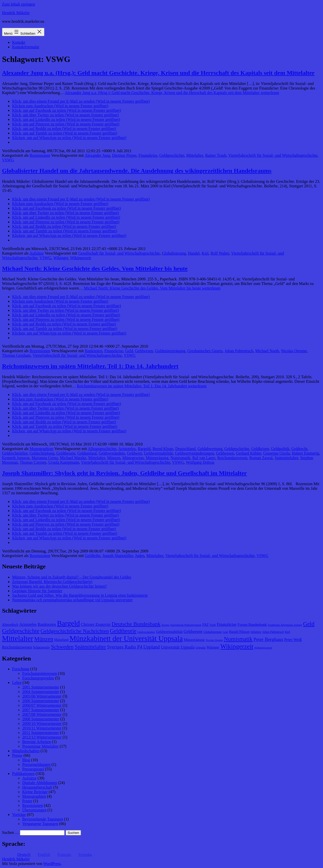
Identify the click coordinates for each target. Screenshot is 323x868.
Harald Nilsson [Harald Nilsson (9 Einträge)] (239, 632)
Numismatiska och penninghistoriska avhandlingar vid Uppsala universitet (72, 600)
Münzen (114, 458)
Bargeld (144, 449)
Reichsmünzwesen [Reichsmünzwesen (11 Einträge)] (17, 647)
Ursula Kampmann (64, 462)
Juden (140, 556)
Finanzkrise (148, 155)
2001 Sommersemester (41, 687)
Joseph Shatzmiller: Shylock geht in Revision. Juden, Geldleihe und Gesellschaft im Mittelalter (124, 473)
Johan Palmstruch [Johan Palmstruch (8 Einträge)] (273, 632)
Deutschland (185, 449)
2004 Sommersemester (41, 692)
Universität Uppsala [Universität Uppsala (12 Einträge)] (178, 647)
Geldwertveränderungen (194, 453)
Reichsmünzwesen (232, 458)
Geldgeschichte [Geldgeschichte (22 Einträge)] (21, 631)
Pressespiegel (33, 769)
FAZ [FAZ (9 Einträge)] (206, 625)
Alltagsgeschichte (102, 449)
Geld (129, 351)
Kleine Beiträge (35, 792)
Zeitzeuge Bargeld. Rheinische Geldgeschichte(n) (52, 582)
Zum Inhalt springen (19, 4)
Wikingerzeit (81, 258)
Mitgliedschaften (26, 751)
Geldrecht (299, 449)
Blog (26, 760)
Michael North (267, 351)
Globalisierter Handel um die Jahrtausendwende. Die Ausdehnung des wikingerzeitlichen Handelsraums (137, 171)
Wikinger (61, 258)
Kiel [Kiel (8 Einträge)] (288, 632)
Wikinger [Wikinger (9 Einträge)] (213, 647)
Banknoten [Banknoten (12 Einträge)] (47, 624)
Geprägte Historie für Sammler (37, 591)
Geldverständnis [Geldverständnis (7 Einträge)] (146, 632)
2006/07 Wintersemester (42, 705)
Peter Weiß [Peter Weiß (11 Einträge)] (293, 640)
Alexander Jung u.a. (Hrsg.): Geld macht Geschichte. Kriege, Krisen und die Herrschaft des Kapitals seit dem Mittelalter (158, 73)
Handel (194, 253)
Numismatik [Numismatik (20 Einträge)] (238, 639)
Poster (27, 801)
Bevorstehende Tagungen (43, 819)
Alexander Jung (97, 155)
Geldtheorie (66, 453)
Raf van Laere (204, 458)
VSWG (8, 160)
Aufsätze (36, 253)
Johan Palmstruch (239, 351)
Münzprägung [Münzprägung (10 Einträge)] (194, 640)
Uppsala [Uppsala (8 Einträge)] (201, 648)
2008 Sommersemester (41, 719)
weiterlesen (172, 93)
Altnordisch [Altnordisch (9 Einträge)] (10, 625)
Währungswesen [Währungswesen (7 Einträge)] (263, 648)
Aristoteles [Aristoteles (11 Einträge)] (28, 624)
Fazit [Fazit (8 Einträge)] (213, 625)
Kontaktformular (26, 47)
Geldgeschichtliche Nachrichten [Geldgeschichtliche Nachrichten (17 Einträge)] (75, 631)
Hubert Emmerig (305, 453)
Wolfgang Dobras (200, 462)
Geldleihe (93, 556)
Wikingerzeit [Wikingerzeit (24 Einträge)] (237, 646)
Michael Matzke (73, 458)
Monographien (41, 449)
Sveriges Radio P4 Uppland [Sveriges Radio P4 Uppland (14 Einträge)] (133, 647)
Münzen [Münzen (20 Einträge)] (44, 639)
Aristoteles (127, 449)
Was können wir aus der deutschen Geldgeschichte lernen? (59, 586)
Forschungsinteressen (40, 673)
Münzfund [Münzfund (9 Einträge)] (61, 640)
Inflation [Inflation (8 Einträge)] (256, 632)
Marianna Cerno (45, 458)
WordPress (52, 864)
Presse (17, 755)
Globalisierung (174, 253)
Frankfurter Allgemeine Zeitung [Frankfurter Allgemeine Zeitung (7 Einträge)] (285, 625)
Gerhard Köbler (249, 453)
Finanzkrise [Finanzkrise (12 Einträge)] (227, 624)
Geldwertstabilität (159, 453)
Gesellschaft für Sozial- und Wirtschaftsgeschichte (119, 253)
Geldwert (134, 453)
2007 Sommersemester (41, 710)
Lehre (17, 683)
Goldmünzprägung (170, 351)
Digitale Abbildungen (40, 783)
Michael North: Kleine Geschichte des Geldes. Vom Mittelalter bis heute (95, 269)
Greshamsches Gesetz (205, 351)
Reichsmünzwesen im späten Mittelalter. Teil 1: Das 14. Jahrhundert (90, 366)
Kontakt (19, 42)
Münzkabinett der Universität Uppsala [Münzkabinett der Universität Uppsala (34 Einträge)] (126, 638)
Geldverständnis (112, 453)
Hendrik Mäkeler (16, 13)
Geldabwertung (210, 449)
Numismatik (180, 458)
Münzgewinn (133, 458)
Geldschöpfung (42, 453)
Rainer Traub (216, 155)
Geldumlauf (87, 453)
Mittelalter (195, 155)
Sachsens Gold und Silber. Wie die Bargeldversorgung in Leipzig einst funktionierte (80, 595)
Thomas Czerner (33, 462)
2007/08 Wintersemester (42, 714)
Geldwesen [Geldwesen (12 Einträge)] (193, 631)
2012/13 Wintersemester (42, 737)
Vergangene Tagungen (40, 824)
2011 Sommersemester (41, 733)
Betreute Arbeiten (36, 742)
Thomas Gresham (16, 355)
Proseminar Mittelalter (40, 746)
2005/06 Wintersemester (42, 696)
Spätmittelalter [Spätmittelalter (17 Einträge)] (90, 647)
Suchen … (10, 832)
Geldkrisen (260, 449)
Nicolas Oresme (294, 351)
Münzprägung (157, 458)
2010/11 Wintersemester (42, 728)
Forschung (21, 669)
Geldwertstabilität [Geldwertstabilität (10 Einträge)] (169, 632)
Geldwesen (144, 351)
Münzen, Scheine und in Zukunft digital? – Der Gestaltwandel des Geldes (72, 577)
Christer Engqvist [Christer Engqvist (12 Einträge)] (96, 624)
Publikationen (23, 774)
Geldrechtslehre (15, 453)
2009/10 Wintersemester (42, 724)
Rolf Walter (220, 253)
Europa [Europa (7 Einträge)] (165, 625)
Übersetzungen (34, 810)
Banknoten (93, 351)
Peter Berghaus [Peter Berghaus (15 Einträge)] (268, 639)
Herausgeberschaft (37, 787)
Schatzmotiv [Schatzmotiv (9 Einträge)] (41, 647)
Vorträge (19, 815)
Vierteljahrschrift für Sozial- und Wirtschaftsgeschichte (273, 155)
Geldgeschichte (172, 155)
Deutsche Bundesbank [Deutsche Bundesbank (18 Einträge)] (136, 624)
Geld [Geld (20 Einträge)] (309, 624)
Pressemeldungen (36, 764)
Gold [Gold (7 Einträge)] (225, 632)
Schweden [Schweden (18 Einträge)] (62, 647)
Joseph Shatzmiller (118, 556)
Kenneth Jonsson (16, 458)
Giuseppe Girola (276, 453)
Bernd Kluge (163, 449)
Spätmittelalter (286, 458)
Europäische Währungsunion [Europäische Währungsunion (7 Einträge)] (186, 625)
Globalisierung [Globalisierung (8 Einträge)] (212, 632)
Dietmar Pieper (124, 155)
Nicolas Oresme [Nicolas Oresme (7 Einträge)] (214, 640)
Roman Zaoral (261, 458)
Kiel (205, 253)
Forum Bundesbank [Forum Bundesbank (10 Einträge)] (252, 625)
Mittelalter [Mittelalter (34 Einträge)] (18, 638)
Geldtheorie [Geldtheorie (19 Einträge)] (123, 631)
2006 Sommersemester (41, 701)
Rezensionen (40, 155)
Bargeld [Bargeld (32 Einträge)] (69, 623)
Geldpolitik (280, 449)
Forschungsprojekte (38, 678)
